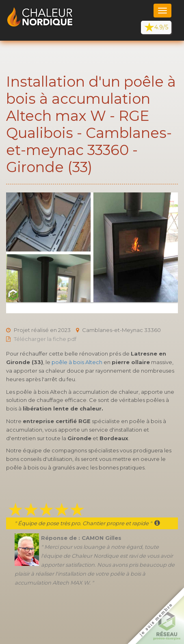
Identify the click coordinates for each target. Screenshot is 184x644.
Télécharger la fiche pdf (45, 339)
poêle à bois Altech (77, 362)
